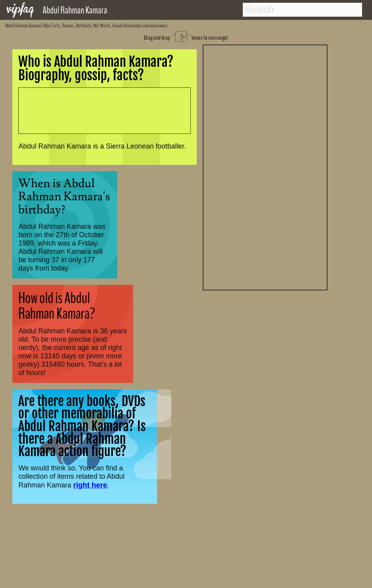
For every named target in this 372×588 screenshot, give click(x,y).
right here (90, 485)
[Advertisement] (265, 166)
